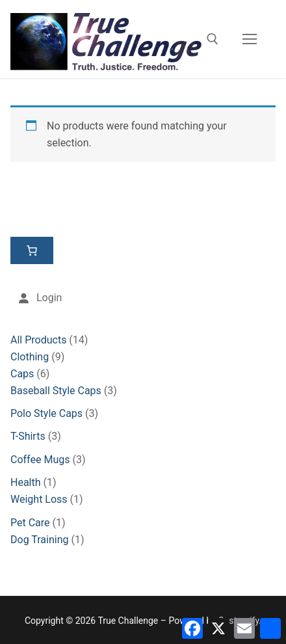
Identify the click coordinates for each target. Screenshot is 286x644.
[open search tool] (213, 39)
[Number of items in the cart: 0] (32, 250)
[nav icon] (250, 39)
